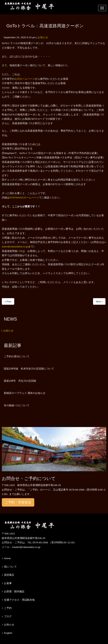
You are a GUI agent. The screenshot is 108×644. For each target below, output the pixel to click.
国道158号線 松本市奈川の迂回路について (29, 369)
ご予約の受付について (17, 356)
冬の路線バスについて (17, 405)
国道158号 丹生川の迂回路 (20, 381)
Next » (99, 302)
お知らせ (43, 37)
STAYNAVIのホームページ (24, 198)
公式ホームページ (25, 79)
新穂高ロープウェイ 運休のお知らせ (25, 393)
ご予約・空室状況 (18, 502)
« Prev (8, 302)
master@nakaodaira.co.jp (26, 547)
